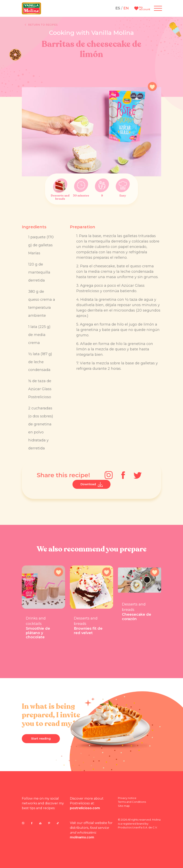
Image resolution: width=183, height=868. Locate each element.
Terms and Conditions (132, 802)
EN (126, 8)
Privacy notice (127, 798)
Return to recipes (41, 25)
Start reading (41, 739)
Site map (124, 806)
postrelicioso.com (85, 808)
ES (118, 8)
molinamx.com (82, 837)
